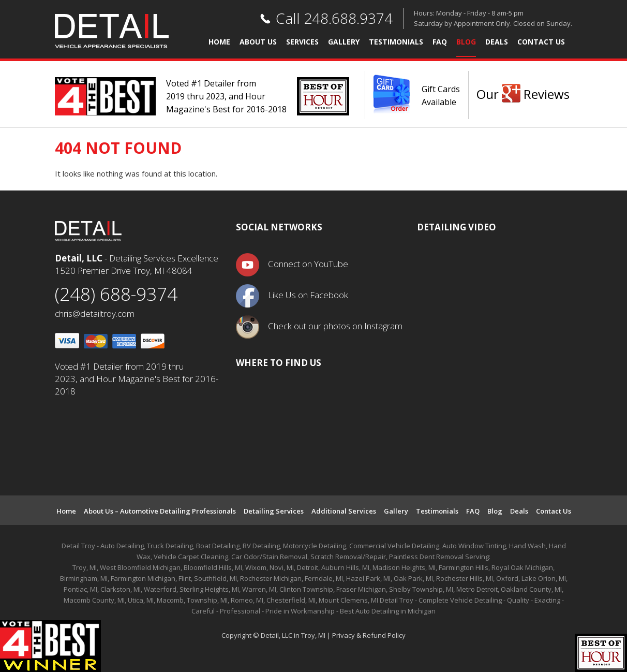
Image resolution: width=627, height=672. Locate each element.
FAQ (440, 42)
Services (302, 42)
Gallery (344, 42)
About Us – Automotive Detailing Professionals (160, 511)
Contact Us (541, 42)
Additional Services (344, 511)
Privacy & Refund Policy (369, 635)
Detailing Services (274, 511)
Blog (466, 42)
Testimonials (396, 42)
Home (219, 42)
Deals (497, 42)
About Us (258, 42)
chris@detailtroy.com (95, 313)
